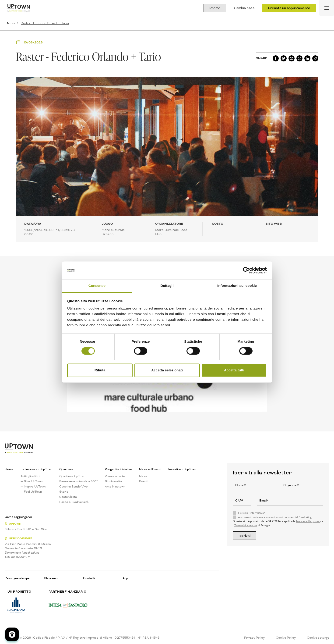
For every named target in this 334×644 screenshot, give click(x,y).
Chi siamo (51, 578)
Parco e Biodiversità (74, 502)
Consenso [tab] (97, 286)
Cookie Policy (286, 638)
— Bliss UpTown (32, 481)
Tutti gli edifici (30, 476)
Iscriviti (244, 536)
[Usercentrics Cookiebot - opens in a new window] (246, 270)
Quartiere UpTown (72, 476)
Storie (64, 492)
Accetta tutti (234, 370)
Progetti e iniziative (118, 469)
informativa (257, 513)
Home (9, 469)
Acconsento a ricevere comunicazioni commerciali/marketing (275, 517)
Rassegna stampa (17, 578)
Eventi (144, 481)
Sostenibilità (68, 497)
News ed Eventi (150, 469)
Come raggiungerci (18, 517)
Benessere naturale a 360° (79, 481)
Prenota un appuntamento (289, 8)
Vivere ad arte (115, 476)
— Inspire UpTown (33, 487)
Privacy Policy (254, 638)
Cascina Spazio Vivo (74, 487)
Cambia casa (244, 8)
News (11, 23)
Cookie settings (318, 638)
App (125, 578)
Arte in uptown (115, 487)
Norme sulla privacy (309, 521)
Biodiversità (113, 481)
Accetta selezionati (167, 370)
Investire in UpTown (182, 469)
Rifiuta (100, 370)
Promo (215, 8)
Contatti (89, 578)
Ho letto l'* (252, 513)
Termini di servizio (246, 525)
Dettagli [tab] (167, 286)
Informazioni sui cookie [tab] (237, 286)
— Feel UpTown (31, 492)
